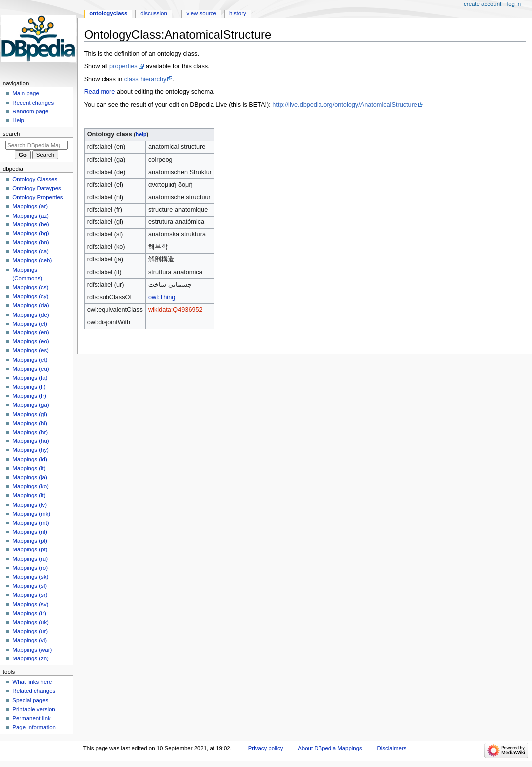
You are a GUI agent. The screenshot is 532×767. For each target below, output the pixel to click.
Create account (482, 4)
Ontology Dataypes (37, 188)
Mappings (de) (31, 315)
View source (201, 13)
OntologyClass (108, 13)
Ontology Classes (35, 179)
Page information (34, 727)
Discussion (154, 13)
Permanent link (31, 718)
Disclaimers (391, 748)
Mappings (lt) (29, 495)
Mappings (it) (29, 468)
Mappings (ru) (30, 559)
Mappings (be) (31, 224)
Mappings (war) (32, 650)
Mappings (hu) (31, 441)
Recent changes (33, 103)
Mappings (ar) (30, 206)
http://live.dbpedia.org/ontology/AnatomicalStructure (345, 105)
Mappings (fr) (29, 396)
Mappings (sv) (30, 604)
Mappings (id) (30, 459)
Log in (514, 4)
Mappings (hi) (30, 423)
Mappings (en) (31, 332)
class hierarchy (146, 79)
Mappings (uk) (31, 622)
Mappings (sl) (30, 586)
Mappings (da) (31, 305)
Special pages (30, 700)
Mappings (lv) (30, 505)
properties (123, 66)
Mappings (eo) (31, 341)
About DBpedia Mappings (330, 748)
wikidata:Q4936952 (175, 310)
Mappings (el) (30, 324)
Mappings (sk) (30, 577)
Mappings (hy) (31, 450)
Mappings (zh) (31, 658)
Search (12, 134)
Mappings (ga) (31, 405)
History (238, 13)
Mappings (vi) (30, 640)
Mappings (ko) (31, 486)
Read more (100, 92)
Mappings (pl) (30, 541)
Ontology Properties (38, 197)
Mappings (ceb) (32, 260)
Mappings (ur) (30, 631)
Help (18, 120)
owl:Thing (162, 297)
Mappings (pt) (30, 549)
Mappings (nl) (30, 532)
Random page (30, 111)
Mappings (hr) (30, 432)
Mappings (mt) (31, 523)
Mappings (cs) (30, 287)
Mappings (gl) (30, 414)
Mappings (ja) (30, 477)
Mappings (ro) (30, 568)
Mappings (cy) (30, 296)
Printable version (34, 709)
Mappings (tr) (29, 613)
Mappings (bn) (31, 242)
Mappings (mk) (31, 514)
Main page (26, 93)
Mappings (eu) (31, 369)
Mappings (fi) (29, 387)
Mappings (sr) (30, 595)
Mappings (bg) (31, 233)
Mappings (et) (30, 360)
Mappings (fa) (30, 378)
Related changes (34, 691)
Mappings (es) (31, 350)
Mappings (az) (31, 216)
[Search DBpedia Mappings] (37, 145)
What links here (32, 682)
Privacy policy (266, 748)
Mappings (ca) (31, 251)
